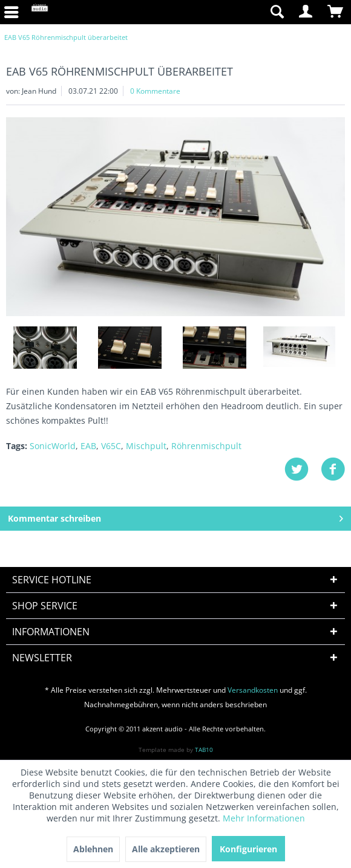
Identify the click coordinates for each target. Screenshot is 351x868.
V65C (111, 446)
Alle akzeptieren (166, 849)
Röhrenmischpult (206, 446)
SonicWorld (53, 446)
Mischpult (146, 446)
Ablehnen (93, 849)
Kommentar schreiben (175, 517)
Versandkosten (253, 690)
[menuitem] (218, 12)
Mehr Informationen (264, 818)
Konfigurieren (248, 849)
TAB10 (204, 750)
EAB (88, 446)
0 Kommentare (155, 91)
